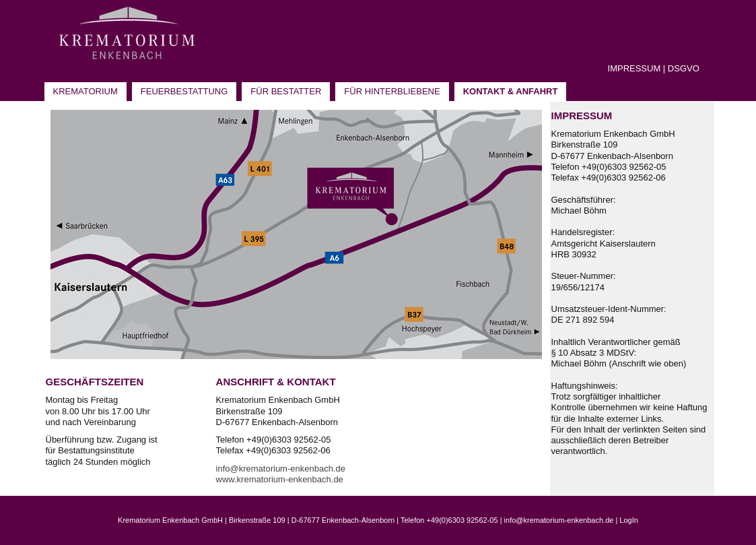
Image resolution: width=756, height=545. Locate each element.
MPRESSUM (635, 68)
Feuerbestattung (184, 91)
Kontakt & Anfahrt (511, 91)
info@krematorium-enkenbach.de (281, 469)
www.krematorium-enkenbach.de (280, 479)
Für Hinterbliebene (392, 91)
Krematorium (85, 91)
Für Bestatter (286, 91)
